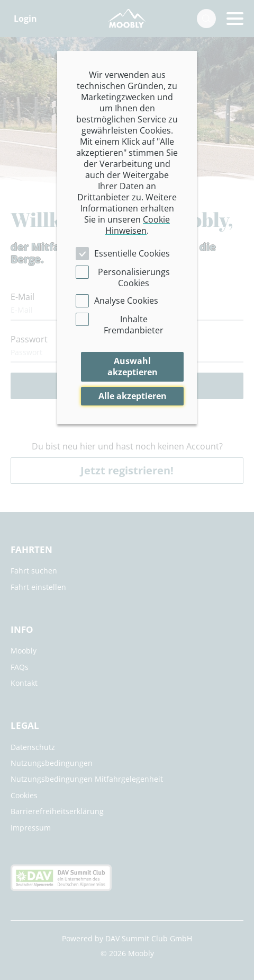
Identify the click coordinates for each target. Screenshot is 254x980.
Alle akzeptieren (133, 396)
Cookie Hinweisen (138, 225)
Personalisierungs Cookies (134, 277)
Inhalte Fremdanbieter (134, 325)
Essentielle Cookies (132, 253)
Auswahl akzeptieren (133, 367)
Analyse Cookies (126, 301)
